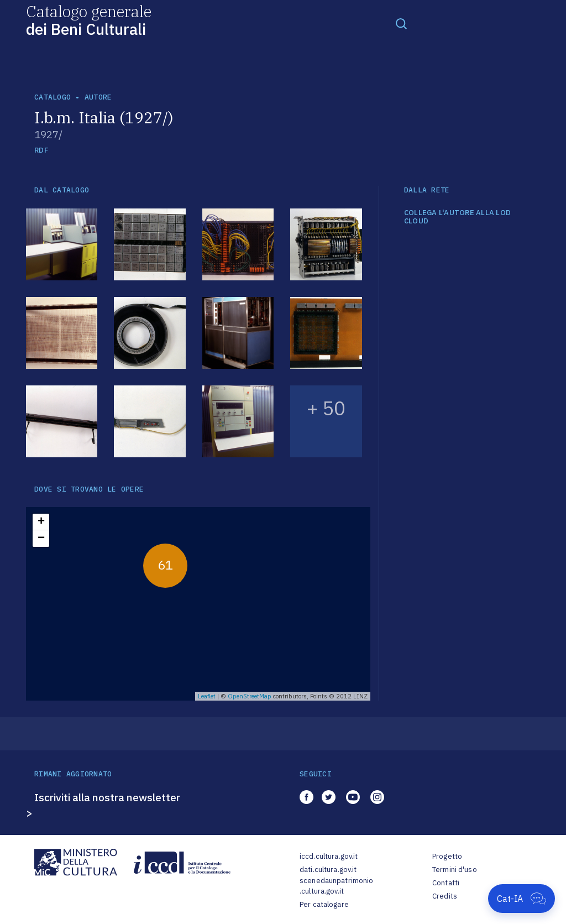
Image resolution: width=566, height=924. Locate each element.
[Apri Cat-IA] (522, 899)
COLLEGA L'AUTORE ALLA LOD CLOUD (458, 217)
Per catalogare (324, 904)
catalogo (53, 97)
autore (98, 97)
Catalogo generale (89, 20)
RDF (41, 150)
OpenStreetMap (250, 696)
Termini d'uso (455, 870)
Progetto (447, 856)
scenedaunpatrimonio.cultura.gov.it (336, 886)
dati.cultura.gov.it (328, 870)
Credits (445, 896)
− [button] (41, 539)
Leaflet (207, 696)
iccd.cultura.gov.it (329, 856)
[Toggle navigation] (401, 23)
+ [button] (41, 522)
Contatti (446, 883)
